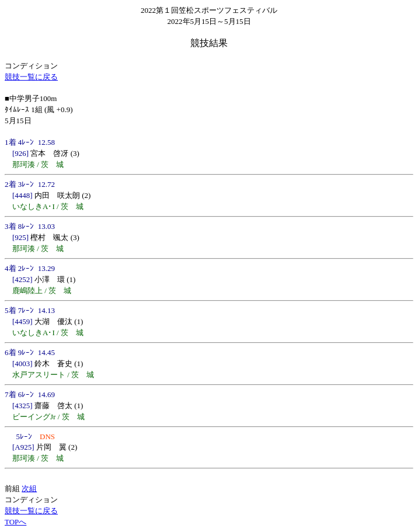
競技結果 (209, 43)
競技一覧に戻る (31, 77)
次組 (29, 488)
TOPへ (15, 522)
